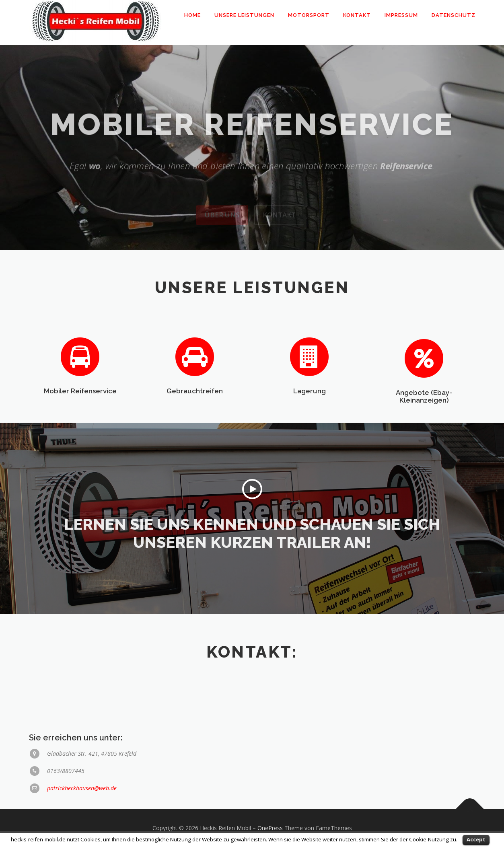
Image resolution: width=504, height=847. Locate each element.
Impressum (401, 15)
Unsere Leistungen (244, 15)
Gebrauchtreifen (195, 410)
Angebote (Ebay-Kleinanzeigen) (424, 417)
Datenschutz (454, 15)
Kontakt (357, 15)
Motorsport (309, 15)
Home (192, 15)
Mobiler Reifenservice (80, 410)
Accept (476, 839)
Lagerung (310, 410)
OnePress (270, 828)
